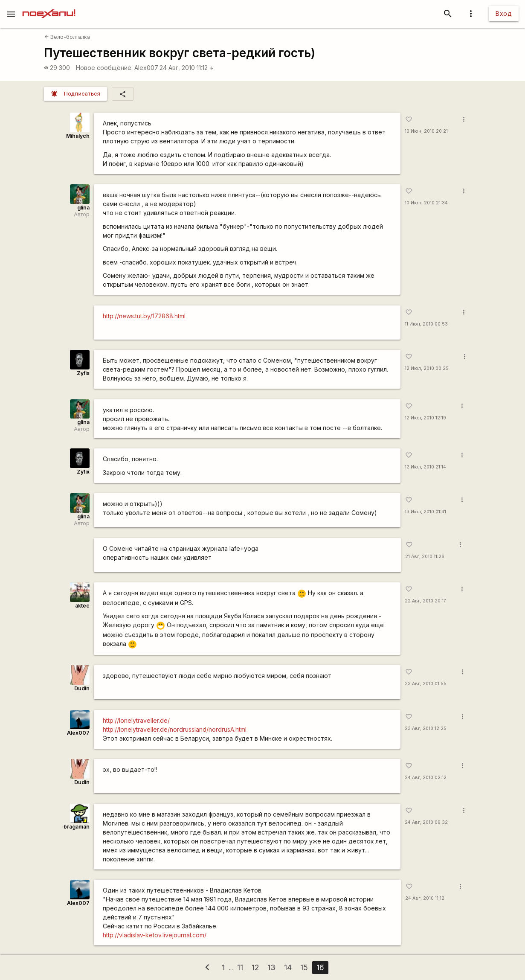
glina (83, 208)
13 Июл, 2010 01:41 (425, 512)
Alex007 (146, 68)
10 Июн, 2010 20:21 (426, 131)
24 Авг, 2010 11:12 (187, 68)
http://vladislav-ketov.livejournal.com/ (155, 935)
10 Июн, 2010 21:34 (426, 203)
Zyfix (83, 373)
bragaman (77, 827)
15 (304, 967)
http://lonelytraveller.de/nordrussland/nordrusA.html (175, 729)
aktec (82, 606)
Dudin (82, 688)
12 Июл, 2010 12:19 (425, 418)
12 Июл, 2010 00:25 (427, 368)
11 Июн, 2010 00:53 (426, 324)
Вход (504, 13)
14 (288, 967)
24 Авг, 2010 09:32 (426, 822)
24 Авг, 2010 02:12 (426, 778)
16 (320, 967)
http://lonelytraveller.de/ (136, 720)
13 (271, 967)
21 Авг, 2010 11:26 (425, 557)
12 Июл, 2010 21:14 (425, 467)
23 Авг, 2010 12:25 (426, 728)
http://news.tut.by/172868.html (144, 316)
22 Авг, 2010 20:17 (425, 601)
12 (255, 967)
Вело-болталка (67, 37)
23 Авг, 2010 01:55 (426, 684)
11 (240, 967)
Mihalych (78, 136)
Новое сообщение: (104, 68)
